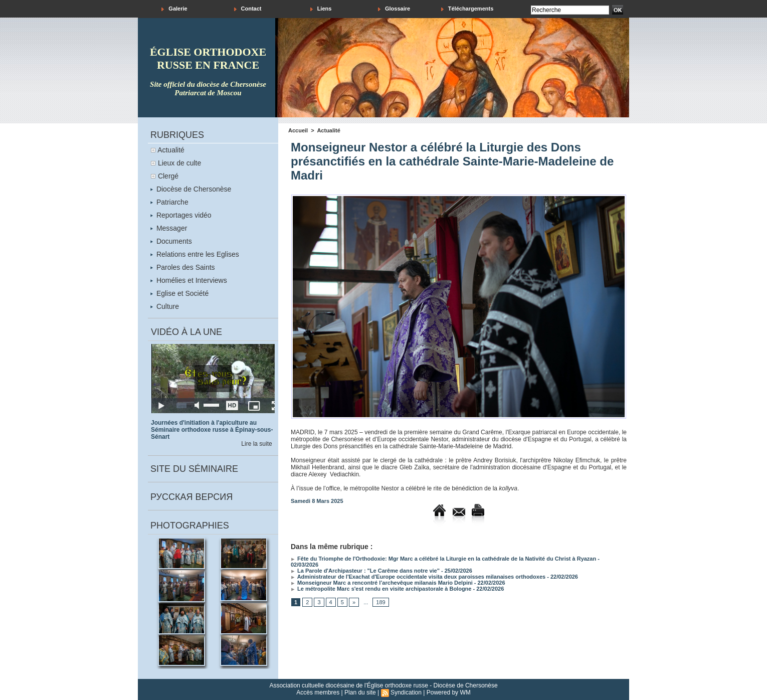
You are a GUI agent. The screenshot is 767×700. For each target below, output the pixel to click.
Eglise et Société (179, 293)
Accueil (298, 130)
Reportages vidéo (181, 215)
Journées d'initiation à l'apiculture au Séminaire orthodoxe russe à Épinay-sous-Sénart (212, 430)
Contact (248, 9)
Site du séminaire (194, 469)
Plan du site (360, 692)
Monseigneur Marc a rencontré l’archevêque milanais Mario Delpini (382, 583)
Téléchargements (467, 9)
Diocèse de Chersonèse (191, 189)
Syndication (406, 692)
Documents (171, 241)
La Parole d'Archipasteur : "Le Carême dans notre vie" (365, 571)
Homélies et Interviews (189, 280)
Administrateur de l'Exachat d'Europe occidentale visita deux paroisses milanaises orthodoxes (418, 577)
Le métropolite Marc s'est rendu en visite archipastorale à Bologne (381, 589)
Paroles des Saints (183, 267)
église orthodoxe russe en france (208, 58)
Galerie (174, 9)
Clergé (168, 176)
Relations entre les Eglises (195, 254)
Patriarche (169, 202)
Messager (169, 228)
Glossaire (394, 9)
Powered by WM (449, 692)
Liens (321, 9)
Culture (165, 306)
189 (380, 602)
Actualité (171, 150)
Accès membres (318, 692)
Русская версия (191, 497)
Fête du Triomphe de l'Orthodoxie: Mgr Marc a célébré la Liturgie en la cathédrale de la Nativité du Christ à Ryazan (443, 559)
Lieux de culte (179, 163)
